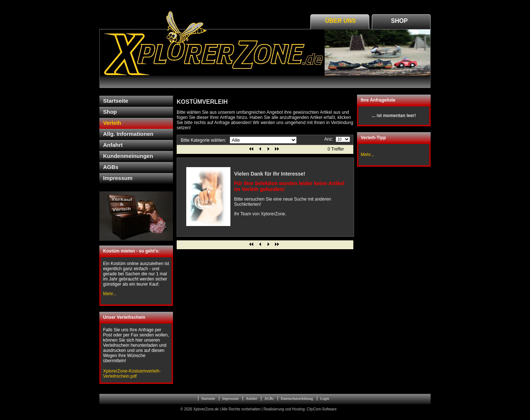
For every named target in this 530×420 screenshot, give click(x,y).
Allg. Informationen (128, 134)
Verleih (112, 123)
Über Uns (340, 21)
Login (325, 398)
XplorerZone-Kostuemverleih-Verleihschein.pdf (132, 374)
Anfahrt (113, 145)
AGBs (111, 167)
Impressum (118, 178)
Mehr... (368, 155)
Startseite (116, 101)
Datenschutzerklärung (297, 398)
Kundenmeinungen (128, 156)
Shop (399, 21)
